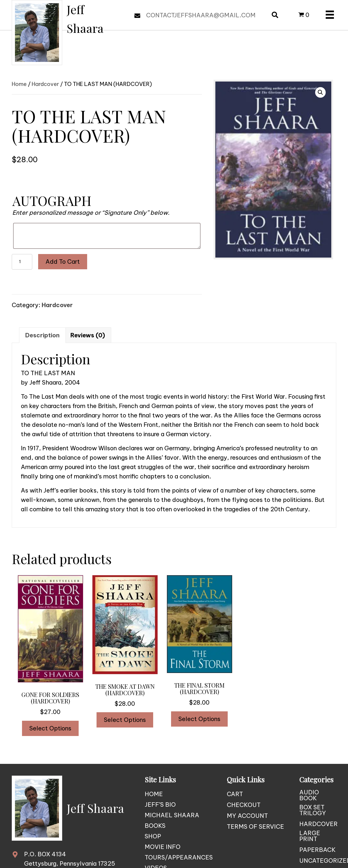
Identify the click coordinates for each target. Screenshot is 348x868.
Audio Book (309, 795)
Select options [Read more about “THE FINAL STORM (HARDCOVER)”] (199, 719)
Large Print (310, 836)
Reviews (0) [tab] (88, 335)
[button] (320, 92)
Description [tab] (42, 335)
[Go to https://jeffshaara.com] (67, 33)
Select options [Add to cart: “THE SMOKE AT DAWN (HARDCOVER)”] (125, 720)
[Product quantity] (22, 262)
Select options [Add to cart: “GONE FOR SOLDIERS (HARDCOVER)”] (50, 728)
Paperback (317, 850)
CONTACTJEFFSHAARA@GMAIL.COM (201, 15)
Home (19, 84)
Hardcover (45, 84)
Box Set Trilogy (313, 810)
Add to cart (63, 262)
